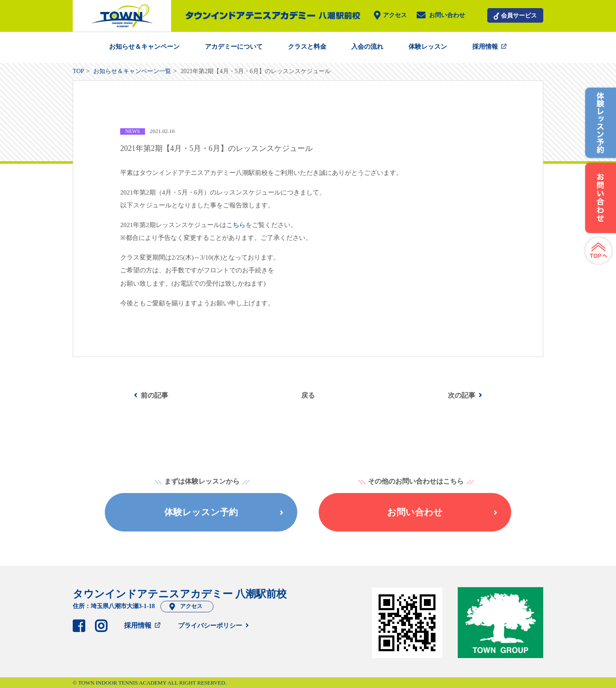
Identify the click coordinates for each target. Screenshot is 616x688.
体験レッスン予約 (224, 512)
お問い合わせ (447, 16)
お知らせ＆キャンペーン (144, 47)
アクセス (395, 16)
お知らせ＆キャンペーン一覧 (132, 71)
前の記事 (154, 395)
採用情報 (485, 47)
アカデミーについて (234, 47)
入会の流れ (367, 47)
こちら (236, 225)
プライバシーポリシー (210, 626)
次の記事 (462, 395)
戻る (308, 395)
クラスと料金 (307, 47)
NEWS (133, 131)
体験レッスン (428, 47)
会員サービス (519, 15)
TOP (78, 71)
